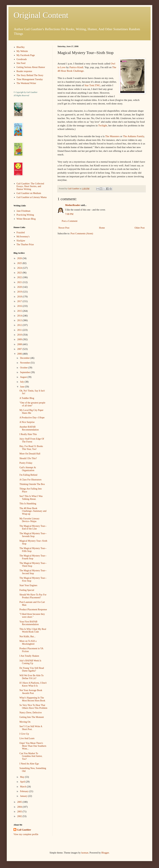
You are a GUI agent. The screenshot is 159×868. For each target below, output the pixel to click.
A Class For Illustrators (30, 480)
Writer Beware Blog (26, 219)
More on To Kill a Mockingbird (28, 642)
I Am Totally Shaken (29, 656)
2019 (20, 292)
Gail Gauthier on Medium (29, 193)
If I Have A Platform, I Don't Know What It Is (33, 684)
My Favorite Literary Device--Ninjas (29, 520)
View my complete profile (26, 834)
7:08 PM (69, 214)
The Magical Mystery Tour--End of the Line (33, 527)
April (23, 782)
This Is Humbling (28, 504)
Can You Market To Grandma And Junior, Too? (31, 756)
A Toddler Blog (27, 398)
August (24, 377)
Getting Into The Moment (32, 717)
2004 (20, 807)
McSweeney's (23, 237)
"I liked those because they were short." (32, 615)
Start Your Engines (28, 585)
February (25, 791)
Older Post (140, 228)
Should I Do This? (28, 458)
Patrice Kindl (76, 67)
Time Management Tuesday (30, 79)
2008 (20, 344)
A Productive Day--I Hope (32, 418)
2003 (20, 812)
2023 (20, 273)
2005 (20, 802)
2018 (20, 297)
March (23, 787)
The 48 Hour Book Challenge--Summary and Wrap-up (33, 511)
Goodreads (22, 59)
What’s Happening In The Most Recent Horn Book (32, 699)
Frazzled (21, 233)
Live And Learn (27, 738)
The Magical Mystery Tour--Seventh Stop (33, 535)
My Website (22, 51)
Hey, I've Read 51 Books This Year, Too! (31, 448)
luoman (85, 853)
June (22, 387)
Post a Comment (70, 221)
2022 (20, 277)
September (25, 372)
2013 (20, 320)
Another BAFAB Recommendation (29, 428)
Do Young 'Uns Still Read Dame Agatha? (32, 669)
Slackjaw (21, 241)
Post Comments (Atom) (82, 234)
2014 (20, 316)
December (25, 358)
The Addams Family (134, 136)
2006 (20, 354)
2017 (20, 301)
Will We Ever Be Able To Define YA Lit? (32, 677)
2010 (20, 335)
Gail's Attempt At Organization (28, 469)
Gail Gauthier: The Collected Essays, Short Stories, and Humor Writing (30, 186)
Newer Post (64, 228)
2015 (20, 311)
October (24, 368)
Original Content (41, 15)
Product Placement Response (33, 610)
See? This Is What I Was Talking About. (31, 498)
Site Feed (21, 63)
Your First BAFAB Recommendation (29, 623)
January (24, 796)
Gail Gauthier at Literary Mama (32, 197)
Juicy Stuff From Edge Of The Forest (32, 440)
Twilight (103, 125)
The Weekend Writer (26, 83)
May (22, 777)
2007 (20, 349)
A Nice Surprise (27, 422)
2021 (20, 282)
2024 (20, 268)
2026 (20, 258)
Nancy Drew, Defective (31, 713)
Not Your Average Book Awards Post (31, 692)
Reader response (24, 71)
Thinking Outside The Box (32, 484)
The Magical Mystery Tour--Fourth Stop (33, 557)
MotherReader (73, 205)
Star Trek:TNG (92, 85)
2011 (20, 330)
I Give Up (24, 734)
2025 (20, 263)
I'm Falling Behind (28, 475)
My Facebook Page (26, 55)
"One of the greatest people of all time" (32, 404)
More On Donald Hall (30, 454)
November (25, 363)
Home (102, 228)
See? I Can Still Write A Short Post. (31, 728)
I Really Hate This (28, 434)
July (22, 382)
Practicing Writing (25, 215)
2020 (20, 287)
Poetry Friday (26, 463)
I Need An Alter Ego (29, 764)
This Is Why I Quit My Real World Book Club (33, 631)
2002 (20, 816)
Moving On (25, 722)
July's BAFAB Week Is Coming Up (30, 662)
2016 (20, 306)
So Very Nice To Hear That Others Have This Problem (33, 707)
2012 (20, 325)
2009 (20, 339)
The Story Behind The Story (30, 75)
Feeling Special (27, 590)
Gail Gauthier (24, 830)
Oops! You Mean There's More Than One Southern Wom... (33, 746)
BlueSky (21, 47)
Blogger (105, 853)
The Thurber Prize (25, 244)
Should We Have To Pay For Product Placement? (33, 596)
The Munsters (112, 136)
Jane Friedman (24, 211)
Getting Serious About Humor (31, 67)
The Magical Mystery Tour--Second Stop (33, 572)
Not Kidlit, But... (27, 636)
